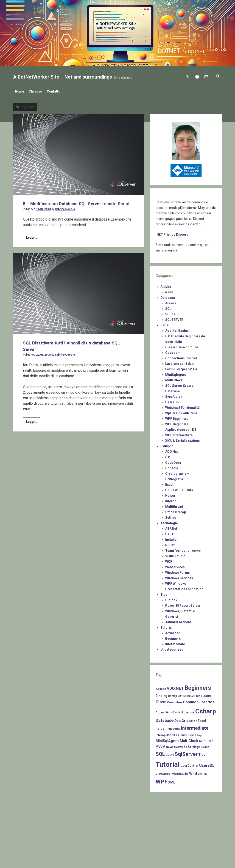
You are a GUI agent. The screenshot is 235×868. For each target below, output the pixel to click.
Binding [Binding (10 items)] (161, 694)
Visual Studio (175, 555)
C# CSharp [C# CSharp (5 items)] (189, 695)
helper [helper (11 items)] (161, 727)
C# (168, 456)
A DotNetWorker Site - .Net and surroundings (63, 77)
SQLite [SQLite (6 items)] (170, 753)
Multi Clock (174, 379)
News (169, 291)
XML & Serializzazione (182, 439)
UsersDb (172, 401)
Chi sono (38, 91)
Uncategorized (172, 648)
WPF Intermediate (179, 434)
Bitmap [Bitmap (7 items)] (172, 695)
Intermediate (175, 643)
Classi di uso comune (182, 346)
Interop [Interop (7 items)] (161, 734)
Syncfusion (174, 395)
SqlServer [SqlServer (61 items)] (186, 753)
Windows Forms (178, 571)
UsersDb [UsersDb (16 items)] (207, 764)
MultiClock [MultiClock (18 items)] (189, 739)
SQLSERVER (174, 318)
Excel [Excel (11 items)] (202, 719)
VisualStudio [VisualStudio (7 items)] (180, 772)
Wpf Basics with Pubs (181, 412)
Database (168, 296)
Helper (170, 494)
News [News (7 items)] (170, 746)
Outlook (171, 599)
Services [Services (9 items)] (181, 746)
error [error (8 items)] (193, 719)
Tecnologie (169, 522)
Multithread (174, 505)
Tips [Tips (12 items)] (202, 753)
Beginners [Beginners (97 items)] (198, 686)
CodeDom (173, 461)
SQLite (170, 313)
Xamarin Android (178, 621)
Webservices (175, 566)
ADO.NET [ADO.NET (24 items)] (175, 687)
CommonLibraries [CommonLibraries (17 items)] (199, 701)
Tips (164, 593)
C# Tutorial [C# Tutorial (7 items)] (203, 695)
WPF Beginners (177, 417)
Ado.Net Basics (177, 329)
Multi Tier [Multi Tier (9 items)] (206, 740)
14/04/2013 (43, 214)
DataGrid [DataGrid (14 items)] (181, 719)
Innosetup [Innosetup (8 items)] (173, 727)
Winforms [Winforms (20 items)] (198, 772)
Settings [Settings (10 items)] (194, 745)
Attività (166, 285)
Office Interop (176, 511)
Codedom (173, 351)
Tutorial (166, 626)
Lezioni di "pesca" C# (181, 368)
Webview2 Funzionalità (182, 406)
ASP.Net (171, 527)
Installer (172, 538)
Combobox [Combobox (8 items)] (175, 701)
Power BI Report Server (183, 604)
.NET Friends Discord (172, 233)
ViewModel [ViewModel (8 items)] (164, 772)
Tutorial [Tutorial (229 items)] (168, 763)
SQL (168, 307)
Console (172, 467)
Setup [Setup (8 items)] (205, 746)
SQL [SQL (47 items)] (160, 753)
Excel (169, 483)
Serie (164, 324)
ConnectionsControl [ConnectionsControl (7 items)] (169, 711)
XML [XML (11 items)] (172, 781)
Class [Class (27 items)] (161, 701)
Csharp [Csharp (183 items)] (206, 710)
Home (20, 91)
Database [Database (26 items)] (165, 719)
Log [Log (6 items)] (199, 734)
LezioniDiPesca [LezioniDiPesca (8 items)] (185, 734)
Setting (171, 516)
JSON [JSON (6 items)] (170, 734)
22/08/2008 (43, 360)
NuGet (170, 544)
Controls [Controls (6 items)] (189, 711)
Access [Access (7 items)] (161, 688)
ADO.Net (172, 450)
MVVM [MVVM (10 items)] (160, 745)
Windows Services (179, 577)
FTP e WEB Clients (179, 489)
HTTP (170, 533)
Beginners (173, 637)
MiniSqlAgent (176, 373)
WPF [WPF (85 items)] (162, 780)
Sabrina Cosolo (65, 214)
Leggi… (33, 243)
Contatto (58, 91)
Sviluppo (167, 445)
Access (171, 302)
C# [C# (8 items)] (180, 695)
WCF (169, 560)
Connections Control (181, 357)
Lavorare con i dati (179, 362)
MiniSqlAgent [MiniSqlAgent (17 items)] (167, 739)
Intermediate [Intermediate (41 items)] (195, 727)
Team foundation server (184, 549)
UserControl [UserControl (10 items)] (189, 764)
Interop (171, 500)
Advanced (173, 632)
